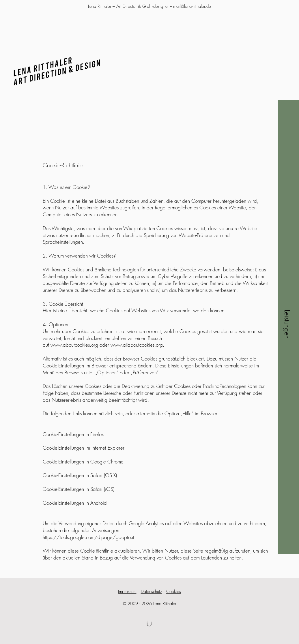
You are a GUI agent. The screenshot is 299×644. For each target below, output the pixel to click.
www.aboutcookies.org (74, 345)
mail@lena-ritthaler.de (192, 6)
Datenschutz (151, 592)
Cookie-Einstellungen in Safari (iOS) (79, 489)
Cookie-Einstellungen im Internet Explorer (84, 448)
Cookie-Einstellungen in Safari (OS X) (80, 475)
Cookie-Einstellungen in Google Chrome (83, 462)
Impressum (127, 592)
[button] (287, 324)
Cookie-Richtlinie (63, 165)
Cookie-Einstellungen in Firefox (73, 434)
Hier (47, 310)
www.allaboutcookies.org (137, 345)
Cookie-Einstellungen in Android (75, 503)
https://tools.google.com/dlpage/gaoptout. (89, 537)
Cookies (174, 592)
